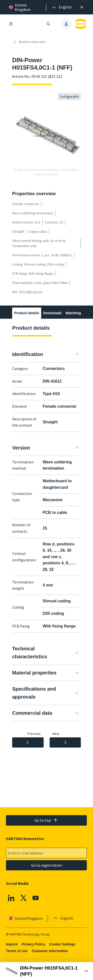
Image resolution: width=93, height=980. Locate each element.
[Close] (82, 7)
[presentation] (62, 7)
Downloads (52, 313)
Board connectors (29, 42)
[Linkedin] (11, 898)
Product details (27, 313)
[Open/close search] (49, 24)
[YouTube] (36, 898)
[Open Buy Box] (46, 971)
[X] (24, 898)
